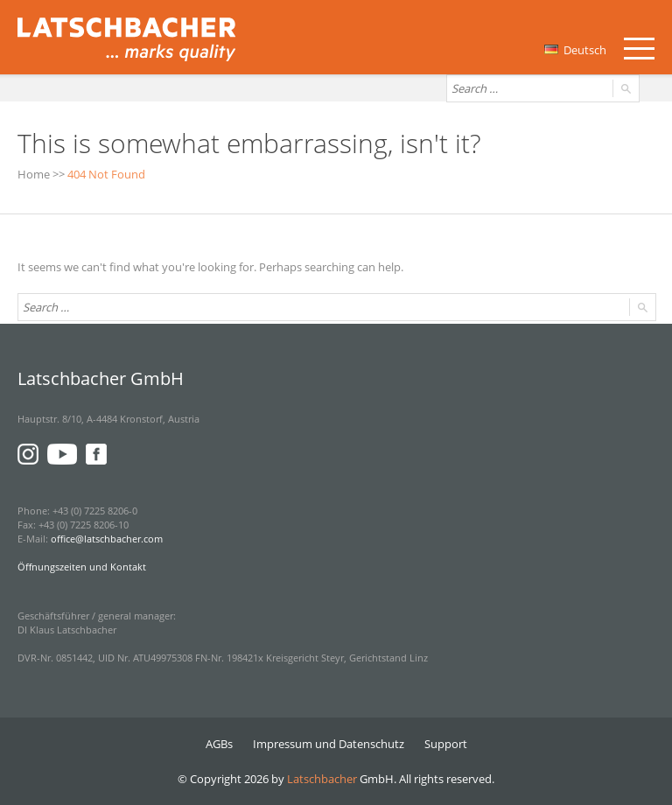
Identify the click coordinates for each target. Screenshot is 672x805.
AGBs (219, 744)
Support (446, 744)
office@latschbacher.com (107, 539)
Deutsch (575, 50)
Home (34, 174)
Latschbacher (322, 779)
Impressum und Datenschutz (329, 744)
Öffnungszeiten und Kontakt (82, 567)
